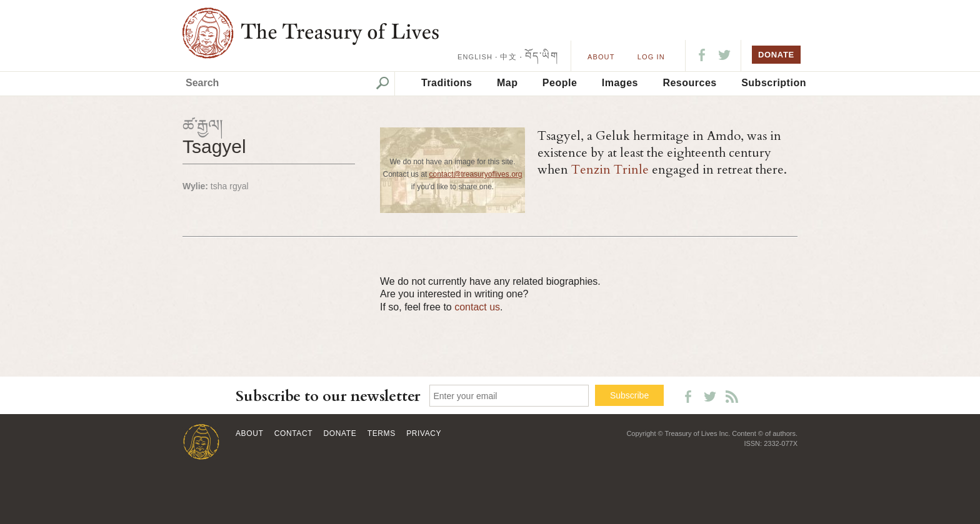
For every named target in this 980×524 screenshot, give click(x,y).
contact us (477, 307)
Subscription (774, 83)
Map (507, 83)
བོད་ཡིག (542, 56)
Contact (293, 433)
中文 (508, 57)
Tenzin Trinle (610, 170)
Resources (689, 83)
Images (620, 83)
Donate (340, 433)
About (601, 57)
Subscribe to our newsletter (328, 396)
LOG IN (651, 57)
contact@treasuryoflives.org (476, 174)
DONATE (776, 55)
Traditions (447, 83)
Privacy (424, 433)
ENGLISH (475, 57)
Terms (382, 433)
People (560, 83)
